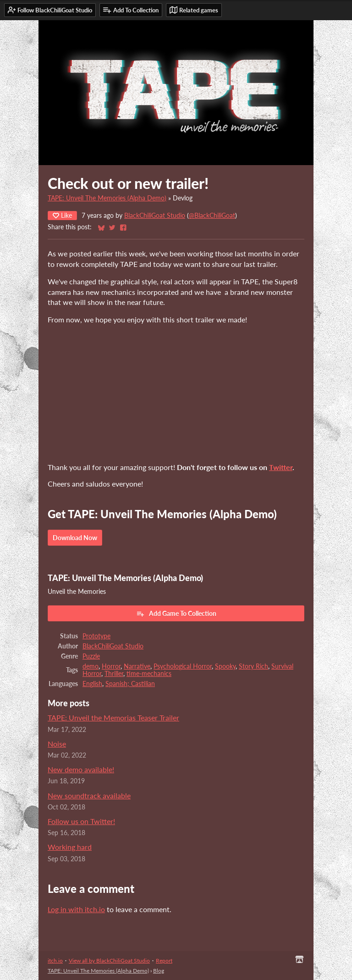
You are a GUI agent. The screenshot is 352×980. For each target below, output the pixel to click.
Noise (57, 744)
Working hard (70, 847)
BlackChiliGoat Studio (155, 216)
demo (91, 666)
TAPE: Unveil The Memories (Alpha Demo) (107, 198)
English (92, 684)
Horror (111, 666)
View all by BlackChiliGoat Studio (109, 961)
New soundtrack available (89, 795)
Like (62, 215)
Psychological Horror (183, 666)
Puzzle (91, 656)
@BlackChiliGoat (212, 216)
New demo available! (81, 769)
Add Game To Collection (176, 614)
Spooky (225, 666)
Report (164, 961)
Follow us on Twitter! (81, 821)
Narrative (137, 666)
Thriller (114, 674)
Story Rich (253, 666)
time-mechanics (149, 674)
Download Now (75, 538)
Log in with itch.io (76, 909)
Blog (159, 971)
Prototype (96, 636)
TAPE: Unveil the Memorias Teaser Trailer (113, 717)
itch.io (55, 961)
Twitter (281, 467)
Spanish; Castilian (130, 684)
